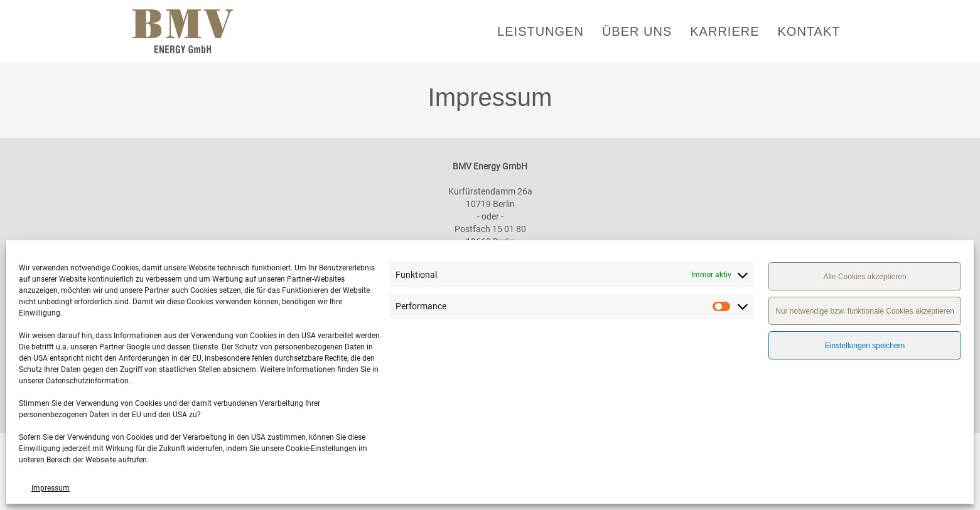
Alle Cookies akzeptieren (865, 277)
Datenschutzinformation (87, 381)
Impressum (51, 488)
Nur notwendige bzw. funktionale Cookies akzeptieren (865, 311)
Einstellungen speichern (865, 346)
